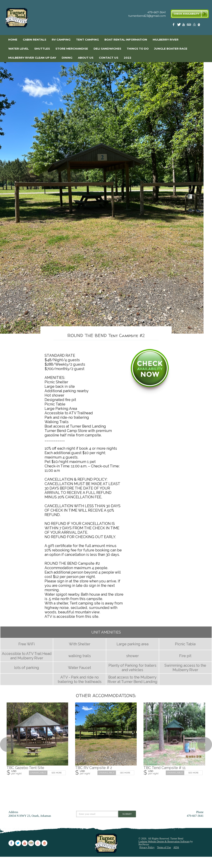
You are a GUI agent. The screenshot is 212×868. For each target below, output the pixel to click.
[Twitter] (179, 25)
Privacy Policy (147, 859)
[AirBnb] (194, 25)
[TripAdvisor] (189, 25)
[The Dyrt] (199, 25)
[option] (106, 204)
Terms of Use (164, 859)
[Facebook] (174, 25)
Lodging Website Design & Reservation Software (164, 853)
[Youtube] (184, 25)
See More (57, 784)
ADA (176, 859)
